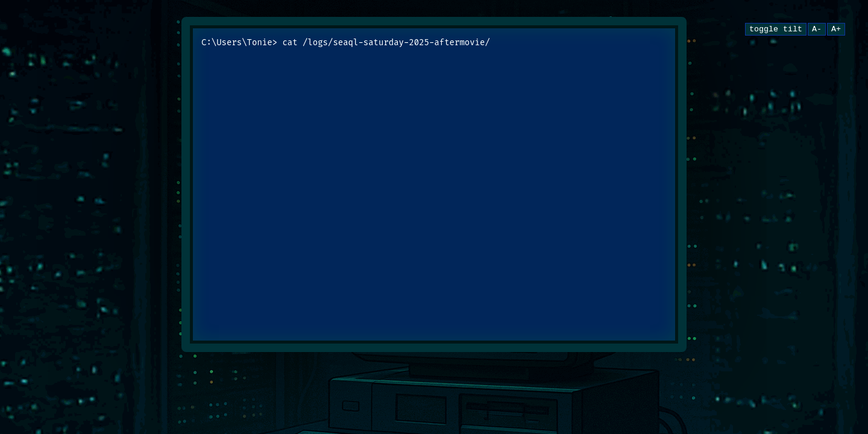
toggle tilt (776, 30)
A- (817, 30)
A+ (836, 30)
